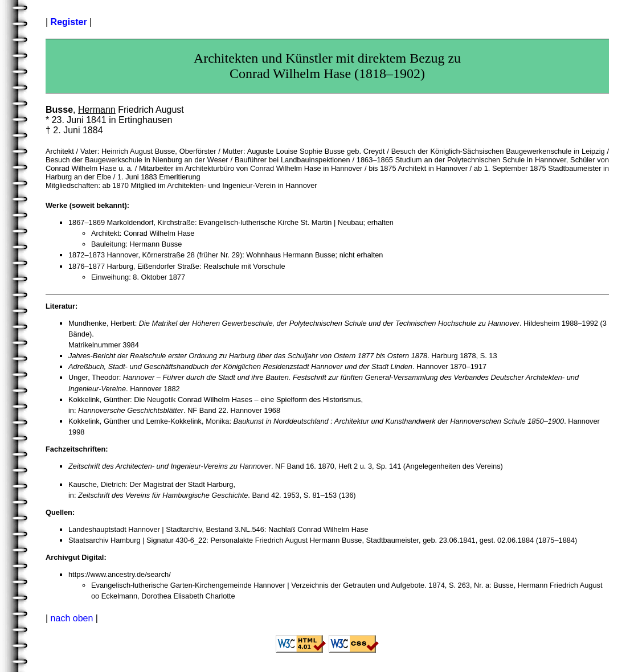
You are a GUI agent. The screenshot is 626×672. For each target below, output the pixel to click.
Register (69, 22)
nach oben (72, 618)
